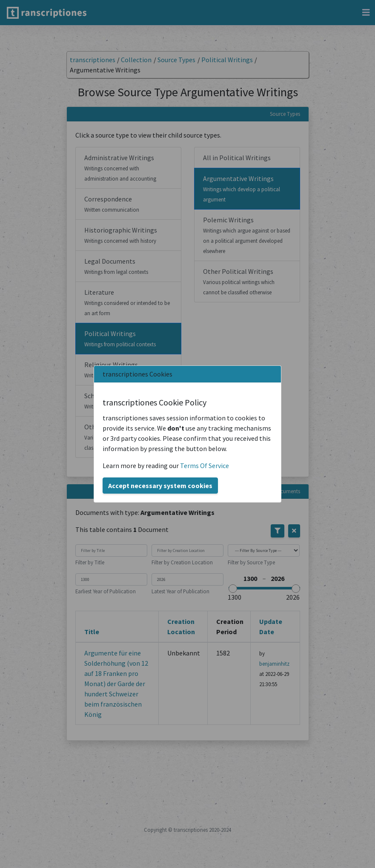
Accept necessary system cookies (160, 486)
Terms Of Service (205, 466)
